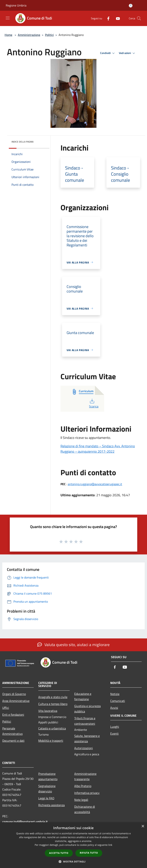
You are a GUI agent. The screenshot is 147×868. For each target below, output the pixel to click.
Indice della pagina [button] (22, 142)
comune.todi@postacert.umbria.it (25, 822)
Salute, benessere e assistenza (87, 738)
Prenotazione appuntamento (48, 776)
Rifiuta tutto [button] (89, 853)
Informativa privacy (87, 793)
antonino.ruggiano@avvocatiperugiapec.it (95, 484)
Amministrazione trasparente (85, 776)
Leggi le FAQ (46, 798)
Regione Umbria (16, 5)
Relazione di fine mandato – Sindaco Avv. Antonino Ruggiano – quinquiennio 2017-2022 (98, 449)
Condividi (108, 53)
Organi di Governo (14, 694)
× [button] (143, 826)
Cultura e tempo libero (53, 704)
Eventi (114, 734)
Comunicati (118, 701)
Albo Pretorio (83, 786)
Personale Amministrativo (12, 731)
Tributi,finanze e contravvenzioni (85, 721)
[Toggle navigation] (8, 18)
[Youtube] (116, 18)
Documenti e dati (13, 741)
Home (8, 35)
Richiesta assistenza (51, 805)
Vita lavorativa (48, 711)
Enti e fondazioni (13, 715)
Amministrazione (29, 35)
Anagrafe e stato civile (53, 697)
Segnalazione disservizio (47, 789)
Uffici (6, 708)
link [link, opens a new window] (110, 845)
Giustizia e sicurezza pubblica (87, 709)
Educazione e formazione (83, 696)
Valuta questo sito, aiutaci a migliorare (73, 645)
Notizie (115, 694)
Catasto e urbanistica (52, 728)
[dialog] (73, 845)
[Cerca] (139, 18)
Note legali (81, 800)
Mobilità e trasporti (51, 741)
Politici (49, 35)
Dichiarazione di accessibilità (85, 809)
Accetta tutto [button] (59, 853)
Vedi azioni (127, 53)
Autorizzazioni (84, 748)
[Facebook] (107, 18)
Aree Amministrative (16, 701)
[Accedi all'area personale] (131, 6)
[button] (73, 861)
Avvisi (114, 708)
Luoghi (115, 727)
